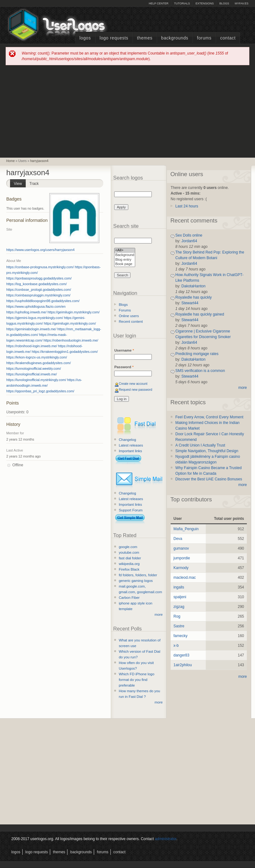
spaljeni (180, 597)
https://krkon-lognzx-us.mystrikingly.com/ (37, 357)
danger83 (181, 655)
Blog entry (125, 260)
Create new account (133, 384)
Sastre (179, 626)
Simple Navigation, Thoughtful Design (207, 451)
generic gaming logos (136, 581)
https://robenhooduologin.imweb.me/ (71, 340)
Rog (177, 616)
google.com (128, 547)
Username (124, 350)
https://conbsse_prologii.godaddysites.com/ (39, 290)
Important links (130, 451)
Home (11, 161)
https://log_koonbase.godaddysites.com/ (37, 284)
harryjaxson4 (39, 161)
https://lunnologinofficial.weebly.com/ (34, 369)
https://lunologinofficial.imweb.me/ (32, 374)
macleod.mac (185, 578)
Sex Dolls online (189, 235)
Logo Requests (114, 38)
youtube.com (129, 552)
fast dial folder (130, 558)
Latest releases (131, 445)
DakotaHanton (193, 286)
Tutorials (182, 3)
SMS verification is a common (200, 371)
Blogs (224, 3)
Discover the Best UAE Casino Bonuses (209, 479)
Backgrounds (175, 38)
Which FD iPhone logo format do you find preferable (137, 680)
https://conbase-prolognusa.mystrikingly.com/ (40, 267)
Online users (129, 316)
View (20, 183)
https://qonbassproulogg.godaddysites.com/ (39, 278)
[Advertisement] (128, 111)
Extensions (205, 3)
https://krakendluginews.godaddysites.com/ (39, 363)
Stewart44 (190, 303)
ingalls (179, 587)
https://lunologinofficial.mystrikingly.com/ (36, 380)
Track (34, 184)
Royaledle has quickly (194, 297)
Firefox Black (129, 569)
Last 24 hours (187, 206)
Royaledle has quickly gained (200, 314)
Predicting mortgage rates (197, 354)
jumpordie (182, 558)
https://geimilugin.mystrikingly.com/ (73, 312)
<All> (125, 251)
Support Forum (131, 510)
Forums (204, 38)
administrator (166, 839)
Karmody (181, 568)
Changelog (128, 440)
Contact (228, 38)
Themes (145, 38)
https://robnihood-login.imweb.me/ (32, 346)
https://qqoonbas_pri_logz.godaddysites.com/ (40, 391)
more (159, 614)
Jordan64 (189, 241)
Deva (178, 539)
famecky (181, 636)
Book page (125, 264)
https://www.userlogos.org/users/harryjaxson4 (40, 250)
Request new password (136, 390)
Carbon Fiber (129, 598)
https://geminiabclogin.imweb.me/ (31, 329)
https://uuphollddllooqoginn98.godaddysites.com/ (43, 301)
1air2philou (183, 665)
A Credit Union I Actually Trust (200, 445)
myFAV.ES (242, 3)
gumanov (181, 548)
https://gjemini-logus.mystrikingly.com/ (35, 318)
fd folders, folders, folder (138, 575)
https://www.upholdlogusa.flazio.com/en (36, 306)
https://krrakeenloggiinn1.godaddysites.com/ (65, 352)
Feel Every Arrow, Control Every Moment (209, 417)
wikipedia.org (129, 564)
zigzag (179, 607)
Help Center (159, 3)
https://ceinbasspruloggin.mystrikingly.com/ (38, 295)
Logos (85, 38)
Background (125, 255)
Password (124, 367)
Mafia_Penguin (186, 529)
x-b (176, 646)
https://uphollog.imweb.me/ (26, 312)
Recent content (131, 322)
